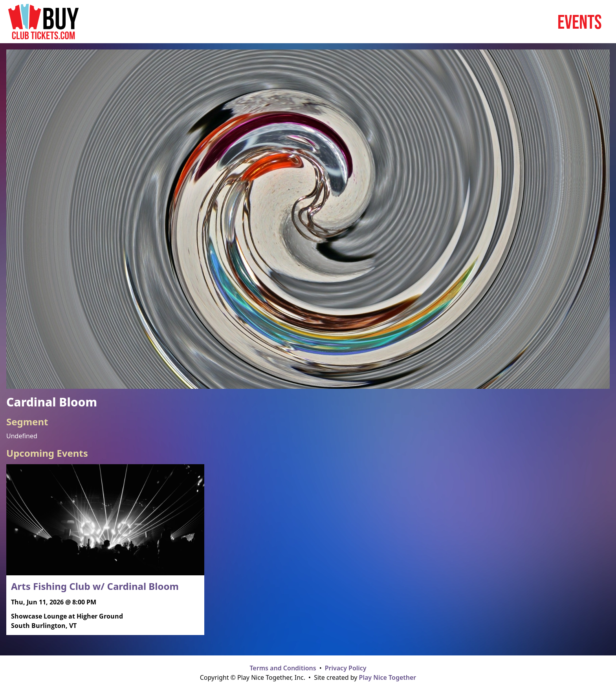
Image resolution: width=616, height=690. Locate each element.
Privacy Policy (346, 668)
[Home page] (43, 22)
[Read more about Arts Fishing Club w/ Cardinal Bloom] (105, 550)
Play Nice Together (388, 677)
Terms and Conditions (283, 668)
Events (580, 22)
